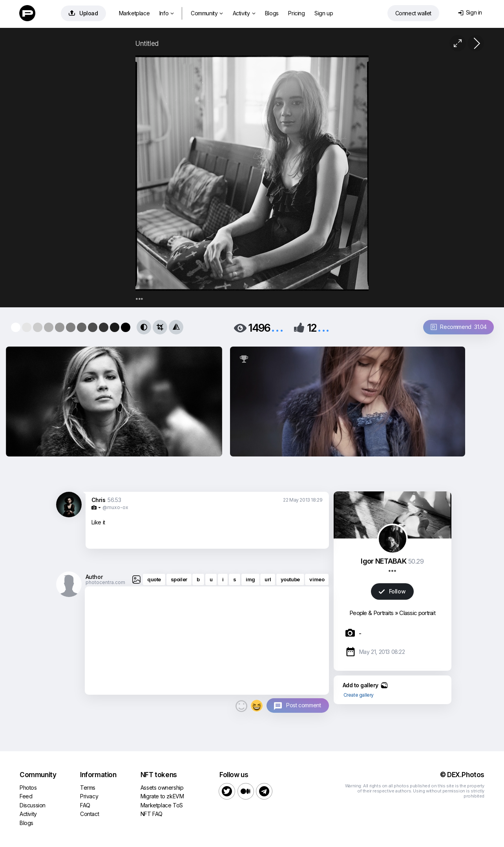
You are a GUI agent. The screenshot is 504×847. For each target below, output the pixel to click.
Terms (88, 788)
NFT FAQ (152, 814)
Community (207, 13)
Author (94, 577)
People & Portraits (371, 613)
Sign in (470, 12)
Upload (83, 13)
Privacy (89, 796)
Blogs (272, 13)
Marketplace (134, 13)
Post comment (303, 705)
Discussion (33, 805)
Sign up (324, 13)
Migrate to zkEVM (162, 796)
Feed (26, 796)
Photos (28, 788)
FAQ (85, 805)
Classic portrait (417, 613)
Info (167, 13)
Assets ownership (162, 788)
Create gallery (359, 695)
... (277, 327)
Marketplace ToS (162, 805)
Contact (89, 814)
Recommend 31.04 (459, 327)
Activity (244, 13)
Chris (99, 500)
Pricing (296, 13)
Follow (392, 591)
